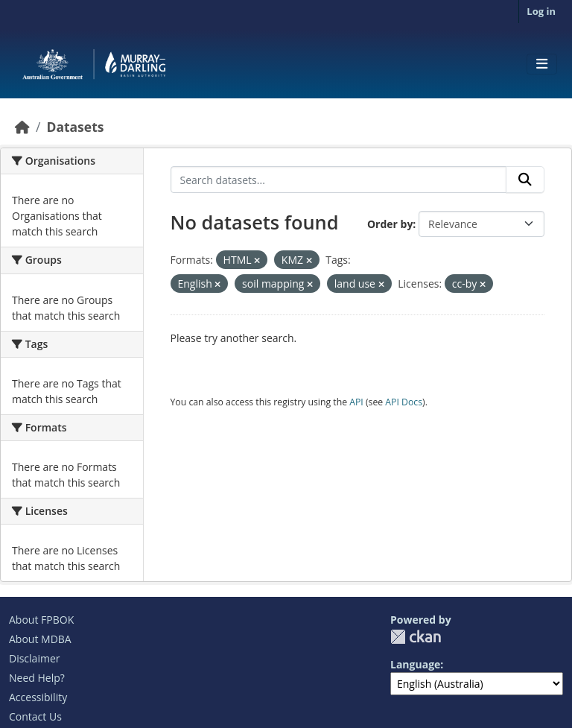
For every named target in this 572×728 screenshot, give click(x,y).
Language (415, 664)
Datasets (75, 127)
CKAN (416, 637)
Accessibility (38, 697)
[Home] (22, 127)
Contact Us (35, 716)
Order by (390, 224)
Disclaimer (34, 658)
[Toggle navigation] (542, 64)
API (356, 402)
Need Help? (37, 678)
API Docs (404, 402)
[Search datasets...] (339, 180)
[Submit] (525, 180)
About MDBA (40, 639)
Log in (541, 11)
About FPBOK (41, 620)
